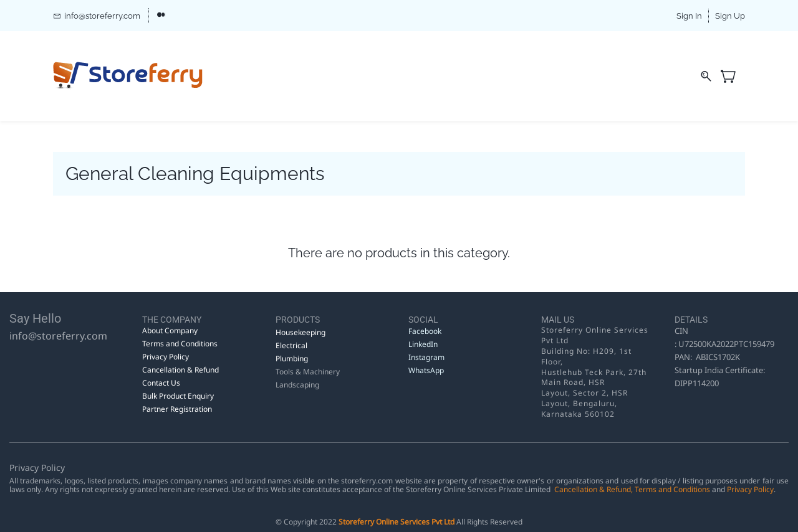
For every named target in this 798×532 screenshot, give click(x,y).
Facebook (425, 331)
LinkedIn (424, 344)
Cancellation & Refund (593, 489)
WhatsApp (426, 370)
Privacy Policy (750, 489)
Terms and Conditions (672, 489)
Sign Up (730, 16)
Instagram (426, 357)
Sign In (689, 16)
